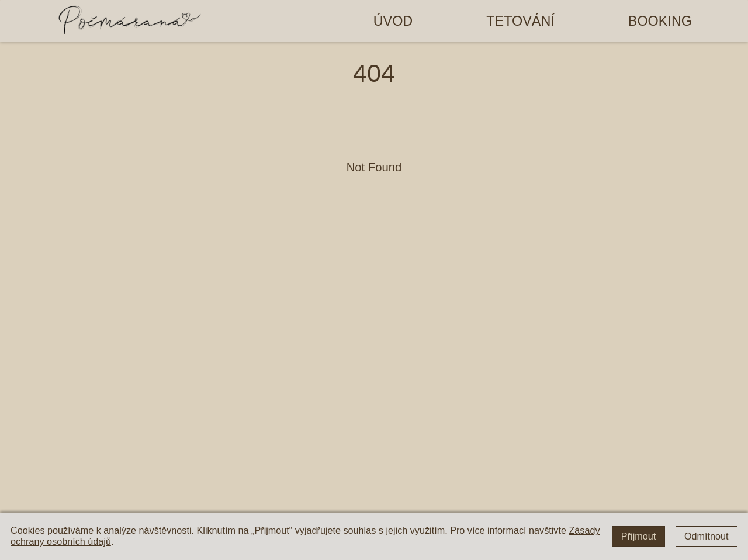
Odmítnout (707, 536)
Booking (660, 21)
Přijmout (638, 536)
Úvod (393, 21)
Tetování (520, 21)
